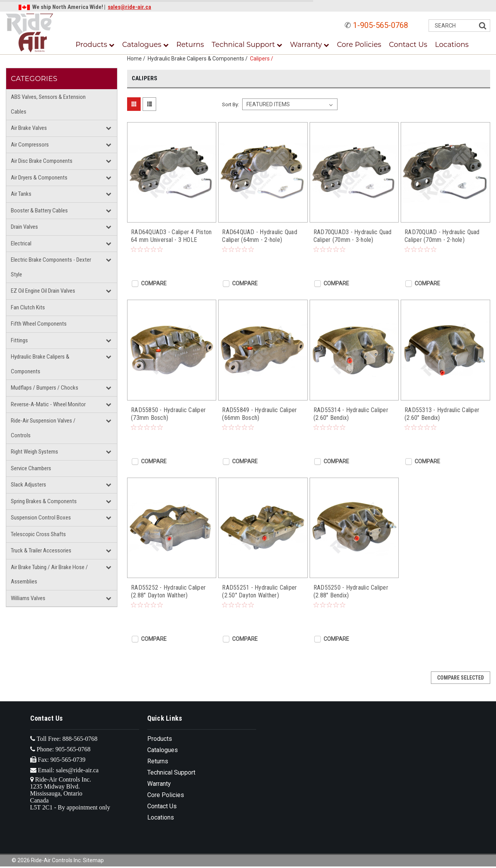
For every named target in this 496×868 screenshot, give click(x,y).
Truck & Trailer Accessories (41, 550)
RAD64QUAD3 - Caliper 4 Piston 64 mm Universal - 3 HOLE (171, 236)
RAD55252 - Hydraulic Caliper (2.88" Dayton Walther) (168, 591)
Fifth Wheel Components (39, 324)
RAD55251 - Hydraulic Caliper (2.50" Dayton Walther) (259, 591)
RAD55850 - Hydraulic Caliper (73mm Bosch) (168, 414)
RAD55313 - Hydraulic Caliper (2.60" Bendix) (442, 414)
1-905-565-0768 (381, 25)
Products (95, 45)
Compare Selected (461, 678)
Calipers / (263, 59)
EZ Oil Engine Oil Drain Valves (43, 291)
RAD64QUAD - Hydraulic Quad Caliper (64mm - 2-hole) (260, 236)
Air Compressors (30, 145)
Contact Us (408, 45)
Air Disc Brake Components (42, 161)
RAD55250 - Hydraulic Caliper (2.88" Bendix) (351, 591)
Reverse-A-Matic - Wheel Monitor (48, 404)
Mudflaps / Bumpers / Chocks (45, 388)
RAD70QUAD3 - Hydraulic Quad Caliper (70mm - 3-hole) (353, 236)
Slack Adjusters (28, 485)
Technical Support (247, 45)
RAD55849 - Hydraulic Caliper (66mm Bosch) (259, 414)
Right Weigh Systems (34, 452)
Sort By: (231, 104)
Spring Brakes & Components (44, 501)
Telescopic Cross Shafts (38, 534)
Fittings (19, 340)
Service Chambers (31, 468)
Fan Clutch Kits (28, 307)
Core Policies (359, 45)
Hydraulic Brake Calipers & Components (40, 364)
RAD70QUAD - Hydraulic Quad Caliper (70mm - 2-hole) (442, 236)
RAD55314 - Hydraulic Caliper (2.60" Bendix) (351, 414)
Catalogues (145, 45)
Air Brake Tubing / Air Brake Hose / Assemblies (49, 575)
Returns (190, 45)
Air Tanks (21, 194)
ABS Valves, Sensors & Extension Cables (48, 104)
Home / (137, 59)
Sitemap (93, 860)
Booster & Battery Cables (39, 211)
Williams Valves (28, 598)
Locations (452, 45)
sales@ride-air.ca (129, 7)
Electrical (21, 243)
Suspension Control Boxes (41, 518)
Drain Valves (24, 227)
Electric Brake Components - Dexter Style (51, 267)
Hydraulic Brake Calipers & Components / (199, 59)
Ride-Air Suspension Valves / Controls (43, 428)
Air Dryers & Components (39, 178)
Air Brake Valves (29, 128)
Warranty (309, 45)
